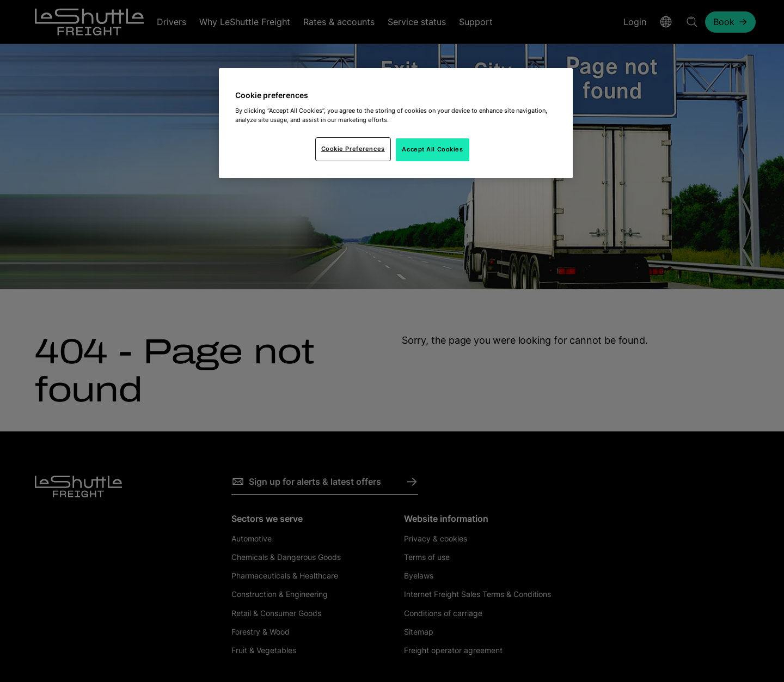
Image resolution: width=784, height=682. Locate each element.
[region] (396, 123)
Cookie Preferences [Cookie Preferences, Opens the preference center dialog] (353, 149)
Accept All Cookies (432, 149)
